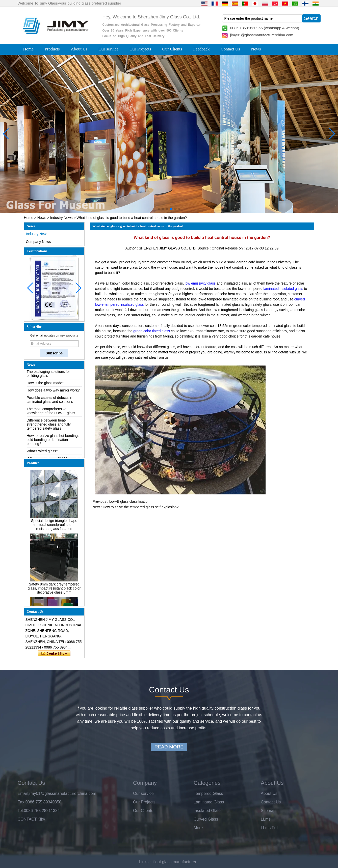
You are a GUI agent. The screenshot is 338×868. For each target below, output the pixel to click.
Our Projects (140, 49)
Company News (38, 242)
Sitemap (268, 811)
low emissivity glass (200, 283)
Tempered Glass (208, 793)
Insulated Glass (207, 811)
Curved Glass (206, 819)
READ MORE (169, 747)
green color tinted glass (152, 331)
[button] (159, 209)
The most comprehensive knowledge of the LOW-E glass (51, 412)
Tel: (21, 811)
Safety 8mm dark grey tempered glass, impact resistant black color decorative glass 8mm (54, 590)
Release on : (235, 248)
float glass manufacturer (175, 862)
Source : (205, 248)
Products (52, 49)
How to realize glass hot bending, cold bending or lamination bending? (53, 441)
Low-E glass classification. (130, 501)
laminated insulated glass (283, 289)
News (256, 49)
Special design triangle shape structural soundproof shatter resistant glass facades (54, 526)
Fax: (22, 802)
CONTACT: (28, 819)
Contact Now (54, 654)
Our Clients (172, 49)
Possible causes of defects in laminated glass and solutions (50, 401)
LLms (266, 819)
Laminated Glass (209, 802)
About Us (79, 49)
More (198, 828)
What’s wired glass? (42, 452)
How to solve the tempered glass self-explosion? (141, 507)
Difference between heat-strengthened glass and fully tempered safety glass (49, 426)
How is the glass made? (46, 384)
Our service (108, 49)
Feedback (201, 49)
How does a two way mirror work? (53, 391)
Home (29, 49)
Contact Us (230, 49)
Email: (23, 793)
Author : (132, 248)
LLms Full (269, 828)
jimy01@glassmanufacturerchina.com (262, 35)
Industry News (61, 218)
